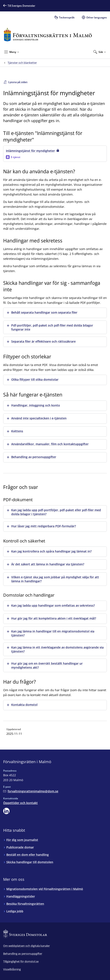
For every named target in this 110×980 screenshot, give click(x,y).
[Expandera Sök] (100, 52)
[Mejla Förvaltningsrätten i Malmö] (31, 791)
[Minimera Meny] (12, 52)
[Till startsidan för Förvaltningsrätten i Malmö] (48, 35)
